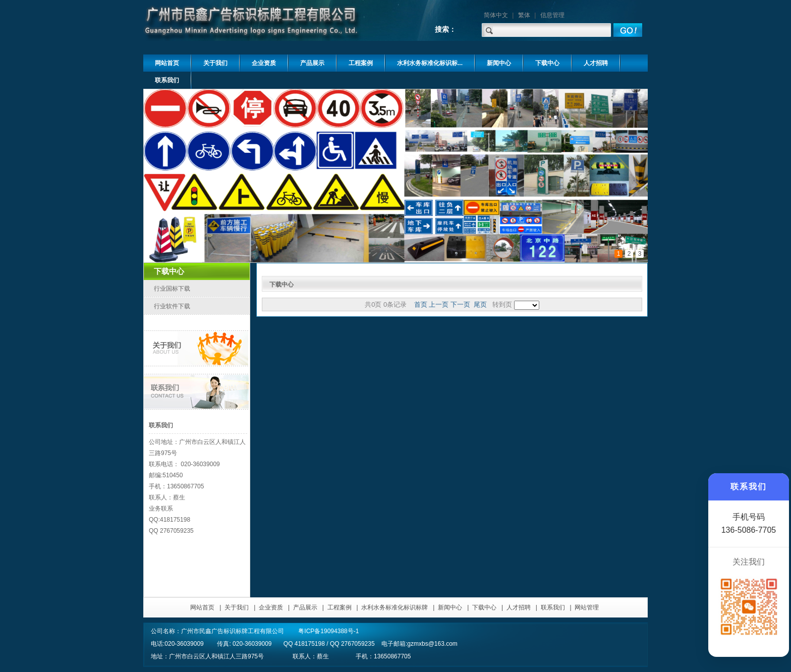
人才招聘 (519, 607)
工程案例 (340, 607)
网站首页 (202, 607)
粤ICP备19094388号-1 (328, 631)
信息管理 (552, 15)
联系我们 (553, 607)
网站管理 (587, 607)
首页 (421, 304)
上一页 (439, 304)
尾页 (480, 304)
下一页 (460, 304)
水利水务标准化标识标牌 (394, 607)
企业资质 (271, 607)
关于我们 (237, 607)
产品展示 (305, 607)
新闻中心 (450, 607)
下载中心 (484, 607)
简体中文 (496, 15)
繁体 (524, 15)
